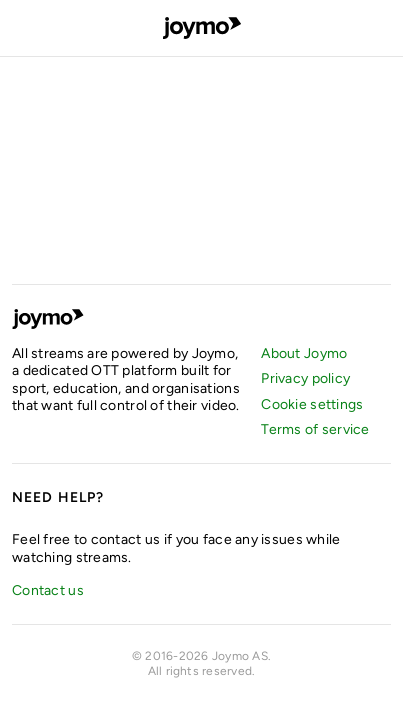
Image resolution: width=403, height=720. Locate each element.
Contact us (48, 590)
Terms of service (315, 429)
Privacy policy (305, 378)
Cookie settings (312, 404)
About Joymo (304, 353)
